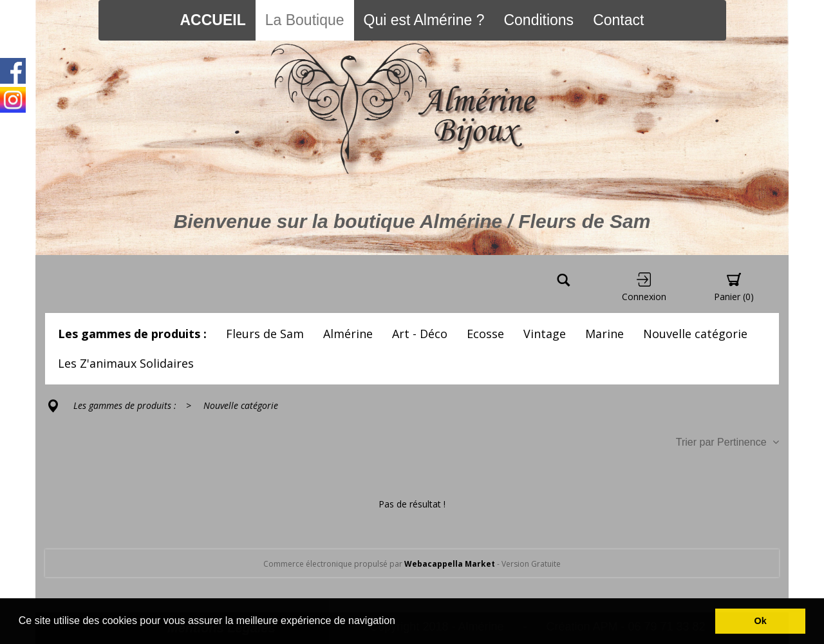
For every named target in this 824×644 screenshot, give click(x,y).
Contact (618, 20)
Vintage (545, 334)
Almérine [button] (348, 334)
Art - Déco (420, 334)
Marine (604, 334)
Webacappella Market (450, 564)
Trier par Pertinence (727, 442)
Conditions (538, 20)
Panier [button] (734, 288)
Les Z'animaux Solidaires (126, 363)
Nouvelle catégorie (695, 334)
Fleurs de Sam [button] (265, 334)
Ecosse (485, 334)
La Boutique (305, 20)
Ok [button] (761, 621)
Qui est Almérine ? (424, 20)
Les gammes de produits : (132, 334)
